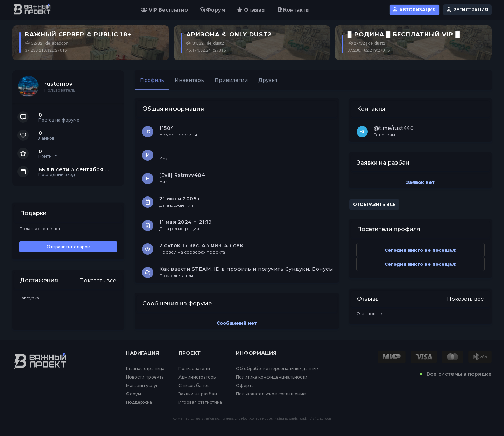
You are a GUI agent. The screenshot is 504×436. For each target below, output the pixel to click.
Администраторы (198, 377)
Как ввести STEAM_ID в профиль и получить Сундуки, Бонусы (246, 269)
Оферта (245, 386)
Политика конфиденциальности (272, 377)
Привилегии (231, 80)
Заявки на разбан (198, 394)
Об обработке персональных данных (277, 369)
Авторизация (414, 10)
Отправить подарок (68, 247)
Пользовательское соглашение (271, 394)
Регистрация (467, 10)
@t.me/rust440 (394, 128)
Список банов (194, 386)
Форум (212, 10)
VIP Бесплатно (164, 10)
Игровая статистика (200, 402)
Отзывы (251, 10)
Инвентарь (189, 80)
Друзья (268, 80)
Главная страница (145, 369)
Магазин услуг (142, 386)
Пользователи (194, 369)
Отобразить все (374, 204)
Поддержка (139, 402)
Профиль (152, 80)
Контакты (294, 10)
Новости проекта (145, 377)
